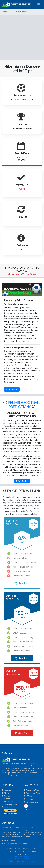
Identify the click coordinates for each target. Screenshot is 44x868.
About (18, 848)
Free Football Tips (32, 793)
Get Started (12, 389)
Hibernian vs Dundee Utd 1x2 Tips (22, 69)
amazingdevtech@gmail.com (22, 861)
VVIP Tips (28, 799)
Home (4, 12)
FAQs (26, 848)
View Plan (22, 583)
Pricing (5, 793)
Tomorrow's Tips (31, 790)
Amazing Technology (22, 856)
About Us (6, 790)
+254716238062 (22, 859)
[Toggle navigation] (39, 4)
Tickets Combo (31, 802)
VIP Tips (28, 796)
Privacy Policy (8, 802)
